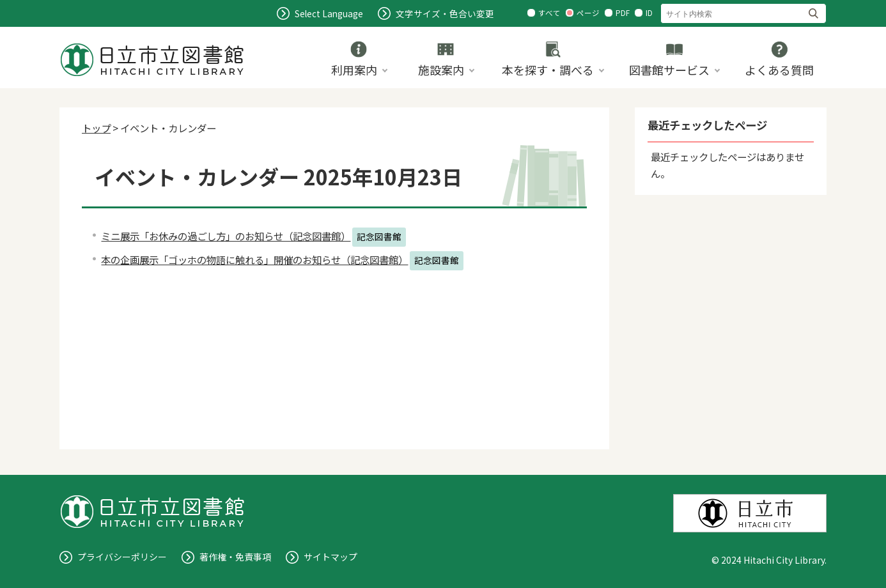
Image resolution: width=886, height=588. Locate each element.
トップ (96, 128)
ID (649, 13)
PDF (623, 13)
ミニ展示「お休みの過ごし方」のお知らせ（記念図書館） (226, 236)
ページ (588, 13)
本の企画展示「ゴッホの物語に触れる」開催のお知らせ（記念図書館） (254, 259)
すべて (549, 13)
